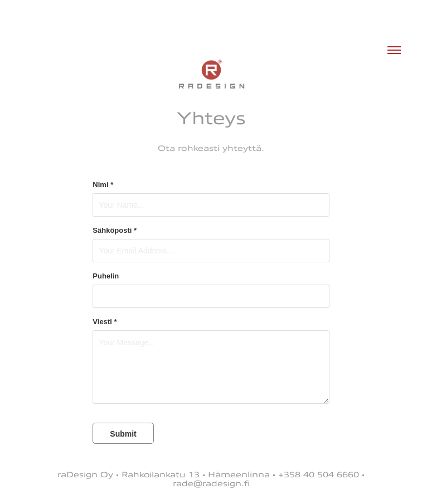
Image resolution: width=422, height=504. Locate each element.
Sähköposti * (115, 231)
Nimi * (103, 185)
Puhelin (106, 276)
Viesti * (105, 322)
